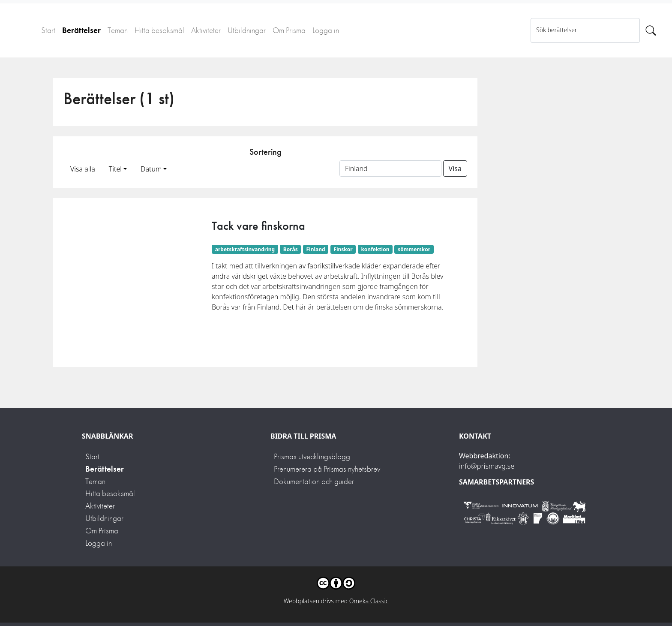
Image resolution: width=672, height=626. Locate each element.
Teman (118, 30)
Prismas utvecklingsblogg (312, 456)
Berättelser (81, 30)
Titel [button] (115, 169)
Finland (315, 249)
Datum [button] (151, 169)
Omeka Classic (369, 601)
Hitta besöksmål (159, 30)
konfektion (375, 249)
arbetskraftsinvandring (245, 249)
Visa (455, 169)
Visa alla (83, 169)
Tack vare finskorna (258, 226)
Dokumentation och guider (314, 481)
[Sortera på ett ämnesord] (390, 169)
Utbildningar (247, 30)
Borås (291, 249)
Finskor (343, 249)
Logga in (326, 30)
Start (48, 30)
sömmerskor (414, 249)
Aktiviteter (206, 30)
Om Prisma (289, 30)
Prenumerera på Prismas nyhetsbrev (327, 469)
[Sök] (651, 30)
